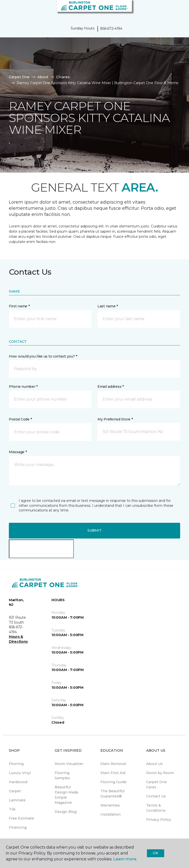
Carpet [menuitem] (15, 791)
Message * (18, 452)
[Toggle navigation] (7, 10)
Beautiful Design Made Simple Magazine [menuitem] (66, 795)
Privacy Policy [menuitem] (159, 820)
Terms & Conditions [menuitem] (156, 808)
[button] (170, 10)
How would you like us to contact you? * (43, 356)
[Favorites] (176, 10)
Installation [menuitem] (110, 814)
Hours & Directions (18, 639)
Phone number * (23, 387)
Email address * (111, 387)
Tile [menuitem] (12, 809)
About (43, 77)
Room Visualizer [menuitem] (69, 764)
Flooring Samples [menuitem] (62, 775)
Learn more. (125, 859)
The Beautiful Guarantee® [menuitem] (112, 794)
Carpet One (19, 77)
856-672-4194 (111, 29)
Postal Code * (20, 419)
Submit (94, 530)
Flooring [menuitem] (16, 764)
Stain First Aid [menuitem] (113, 773)
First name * (19, 306)
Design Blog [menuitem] (66, 812)
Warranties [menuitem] (110, 805)
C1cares (63, 77)
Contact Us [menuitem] (156, 796)
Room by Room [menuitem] (160, 773)
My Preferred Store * (115, 419)
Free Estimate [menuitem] (21, 818)
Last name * (108, 306)
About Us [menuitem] (154, 764)
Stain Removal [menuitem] (113, 764)
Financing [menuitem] (18, 827)
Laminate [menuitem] (17, 800)
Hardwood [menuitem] (18, 782)
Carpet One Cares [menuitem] (157, 785)
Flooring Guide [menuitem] (113, 782)
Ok (155, 853)
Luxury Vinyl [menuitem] (20, 773)
